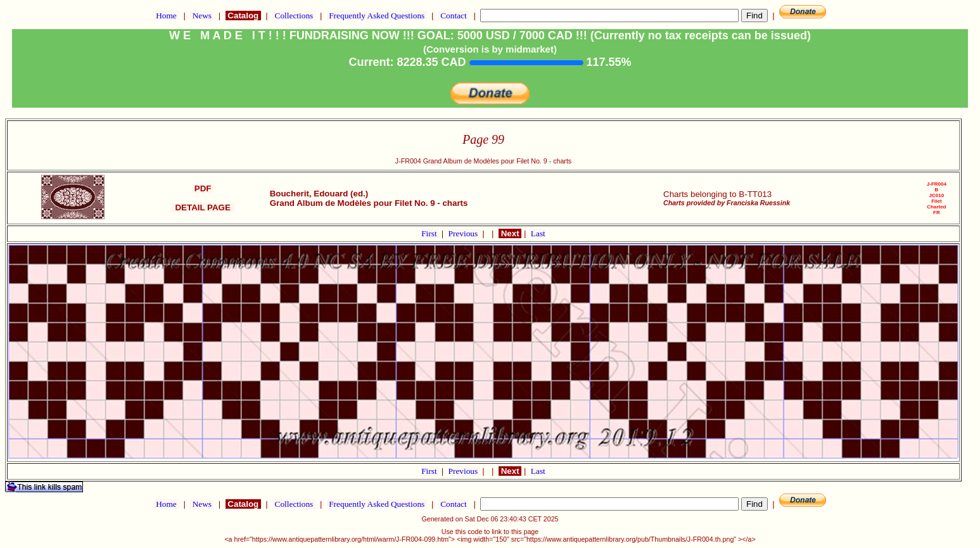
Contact (454, 16)
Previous (464, 233)
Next (510, 233)
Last (538, 233)
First (430, 233)
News (202, 16)
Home (166, 16)
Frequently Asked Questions (377, 16)
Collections (294, 16)
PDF (203, 188)
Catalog (243, 16)
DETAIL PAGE (203, 207)
